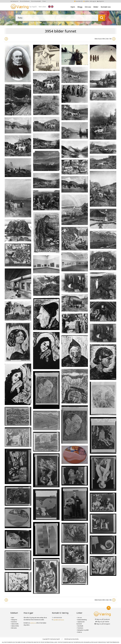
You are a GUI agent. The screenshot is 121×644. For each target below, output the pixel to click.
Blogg (80, 7)
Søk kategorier (14, 1)
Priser (44, 1)
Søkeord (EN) (15, 624)
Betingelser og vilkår (83, 630)
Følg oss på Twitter (102, 622)
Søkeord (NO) (15, 626)
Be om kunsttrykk (36, 1)
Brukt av (80, 632)
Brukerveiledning (82, 620)
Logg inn (93, 1)
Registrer (101, 1)
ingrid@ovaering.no (59, 620)
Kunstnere (14, 622)
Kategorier (14, 620)
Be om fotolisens (25, 1)
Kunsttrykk (80, 626)
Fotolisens (80, 628)
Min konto (14, 628)
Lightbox (86, 1)
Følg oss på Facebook (102, 619)
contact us (33, 623)
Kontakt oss (106, 7)
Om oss (88, 7)
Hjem (73, 7)
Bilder (96, 7)
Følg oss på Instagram (102, 624)
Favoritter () (78, 1)
